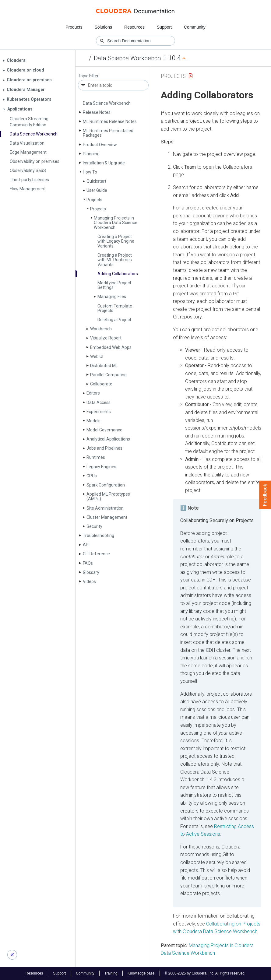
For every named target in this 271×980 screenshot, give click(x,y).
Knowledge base (141, 973)
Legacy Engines (101, 467)
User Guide (97, 190)
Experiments (99, 412)
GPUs (92, 476)
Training (111, 973)
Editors (93, 393)
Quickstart (96, 181)
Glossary (91, 572)
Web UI (97, 357)
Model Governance (104, 430)
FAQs (88, 563)
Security (94, 526)
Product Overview (100, 145)
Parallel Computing (108, 375)
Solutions (103, 27)
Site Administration (105, 508)
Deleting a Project (114, 320)
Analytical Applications (108, 439)
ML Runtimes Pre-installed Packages (108, 133)
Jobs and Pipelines (104, 448)
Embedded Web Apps (111, 347)
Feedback (265, 495)
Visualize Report (106, 338)
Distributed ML (104, 366)
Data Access (99, 402)
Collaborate (101, 384)
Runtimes (96, 457)
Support (164, 27)
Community (195, 27)
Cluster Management (107, 517)
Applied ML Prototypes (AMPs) (108, 496)
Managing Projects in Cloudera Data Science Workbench (116, 223)
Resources (134, 27)
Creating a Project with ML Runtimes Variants (115, 260)
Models (93, 421)
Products (74, 27)
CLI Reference (96, 554)
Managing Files (112, 297)
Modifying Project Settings (114, 285)
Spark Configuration (106, 485)
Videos (89, 581)
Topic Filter (88, 76)
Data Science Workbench (127, 58)
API (86, 545)
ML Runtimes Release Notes (110, 121)
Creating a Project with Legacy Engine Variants (116, 241)
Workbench (101, 329)
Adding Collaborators (118, 274)
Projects (94, 200)
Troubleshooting (99, 536)
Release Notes (97, 112)
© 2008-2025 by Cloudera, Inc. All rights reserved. (205, 973)
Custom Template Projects (115, 308)
